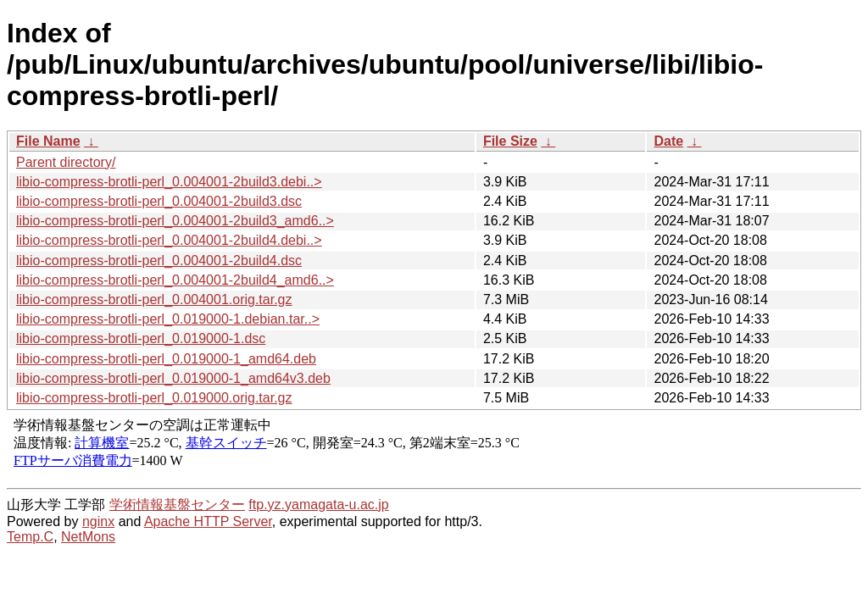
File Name (48, 141)
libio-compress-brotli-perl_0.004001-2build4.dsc (159, 261)
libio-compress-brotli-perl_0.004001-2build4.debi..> (169, 240)
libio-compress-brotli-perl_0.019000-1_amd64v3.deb (173, 378)
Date (668, 141)
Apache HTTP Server (208, 521)
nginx (98, 521)
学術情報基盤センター (177, 505)
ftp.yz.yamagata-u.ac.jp (318, 505)
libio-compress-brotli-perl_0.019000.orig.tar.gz (154, 398)
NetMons (88, 537)
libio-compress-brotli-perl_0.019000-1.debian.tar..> (168, 319)
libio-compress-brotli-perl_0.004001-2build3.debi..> (169, 182)
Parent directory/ (66, 162)
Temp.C (30, 537)
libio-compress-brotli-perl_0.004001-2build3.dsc (159, 201)
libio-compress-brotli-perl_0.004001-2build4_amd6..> (175, 280)
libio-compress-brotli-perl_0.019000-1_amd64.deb (166, 359)
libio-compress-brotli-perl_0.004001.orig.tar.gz (154, 299)
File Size (510, 141)
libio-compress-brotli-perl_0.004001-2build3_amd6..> (175, 221)
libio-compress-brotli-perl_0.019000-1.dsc (141, 338)
